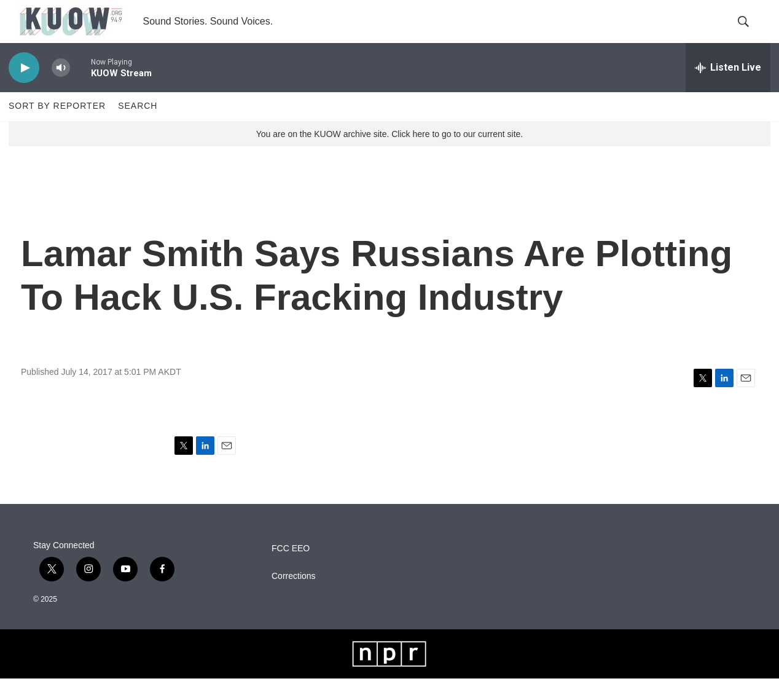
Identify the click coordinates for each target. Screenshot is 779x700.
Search (138, 128)
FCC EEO (291, 570)
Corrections (294, 598)
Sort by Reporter (57, 128)
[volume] (61, 89)
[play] (24, 89)
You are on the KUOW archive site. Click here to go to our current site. (389, 155)
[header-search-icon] (751, 33)
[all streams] (728, 89)
